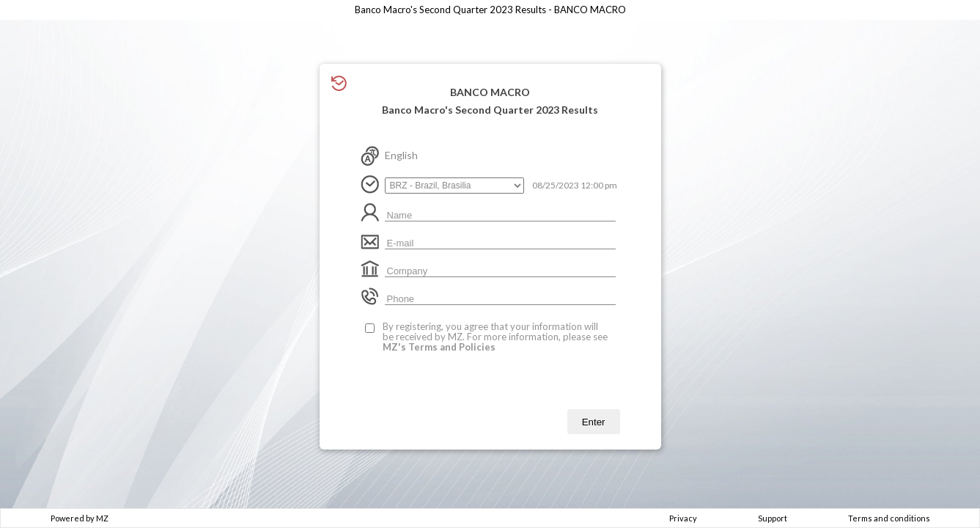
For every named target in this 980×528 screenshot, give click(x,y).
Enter (594, 422)
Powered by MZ (80, 518)
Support (773, 518)
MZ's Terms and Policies (439, 347)
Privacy (683, 518)
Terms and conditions (889, 518)
